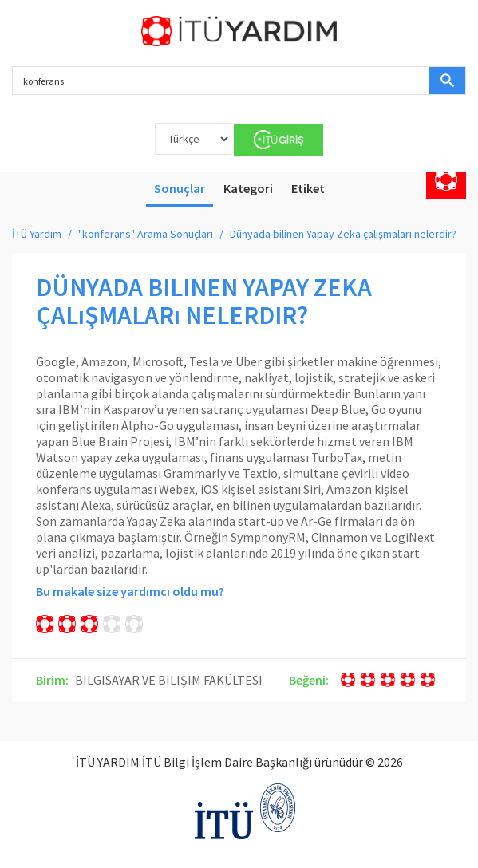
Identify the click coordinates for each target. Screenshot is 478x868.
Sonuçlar (180, 188)
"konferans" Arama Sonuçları (146, 234)
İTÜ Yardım (37, 234)
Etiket (308, 188)
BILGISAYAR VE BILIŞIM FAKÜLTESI (169, 680)
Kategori (248, 188)
